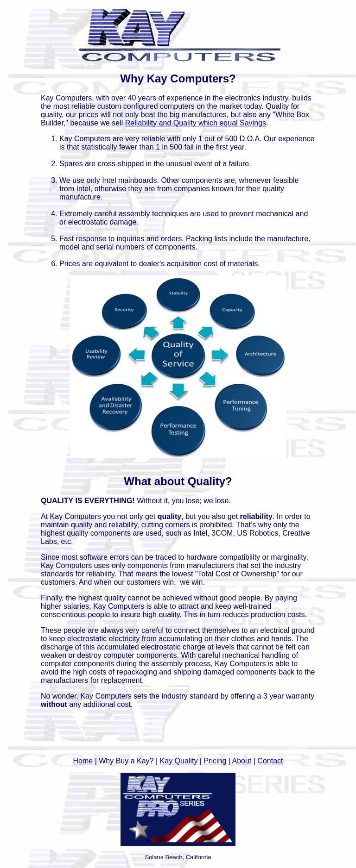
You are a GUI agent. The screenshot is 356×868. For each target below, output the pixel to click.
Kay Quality (179, 761)
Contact (270, 761)
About (242, 761)
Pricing (215, 761)
